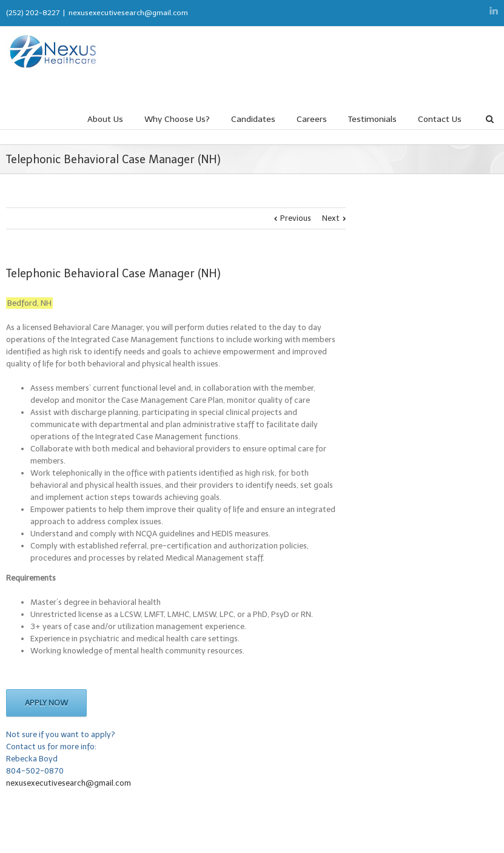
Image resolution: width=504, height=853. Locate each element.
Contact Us (440, 119)
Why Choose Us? (177, 119)
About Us (105, 119)
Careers (312, 119)
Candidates (253, 119)
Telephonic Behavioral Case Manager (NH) (113, 274)
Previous (296, 218)
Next (331, 218)
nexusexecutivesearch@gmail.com (128, 13)
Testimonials (372, 119)
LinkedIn (494, 11)
